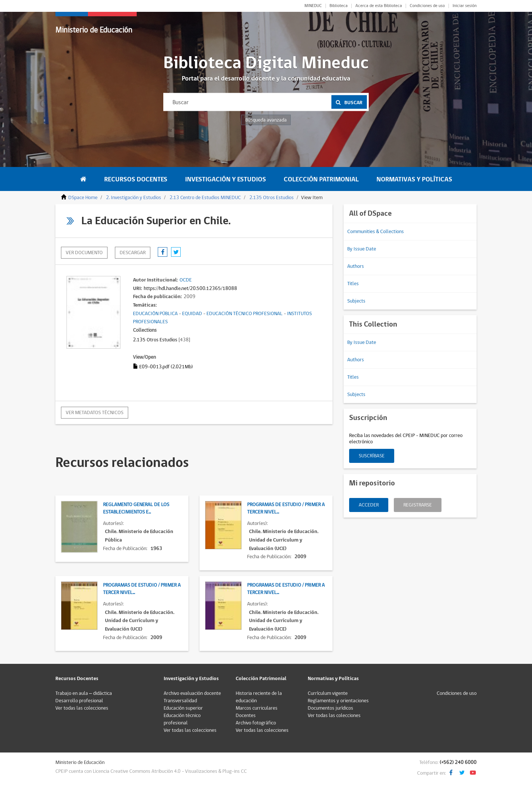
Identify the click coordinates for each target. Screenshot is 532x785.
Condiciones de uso (427, 6)
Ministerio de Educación (94, 30)
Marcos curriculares (257, 708)
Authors (356, 266)
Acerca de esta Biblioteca (379, 6)
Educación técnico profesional (182, 719)
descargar (133, 253)
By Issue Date (362, 249)
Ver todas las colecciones (82, 708)
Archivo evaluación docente (192, 693)
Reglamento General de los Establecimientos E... (136, 508)
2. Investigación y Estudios (134, 198)
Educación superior (183, 708)
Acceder (369, 505)
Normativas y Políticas (414, 179)
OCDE (186, 280)
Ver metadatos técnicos (95, 413)
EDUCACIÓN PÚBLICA (155, 314)
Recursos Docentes (136, 179)
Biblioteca (339, 6)
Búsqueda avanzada (266, 120)
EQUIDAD (192, 314)
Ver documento (84, 253)
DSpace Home (83, 198)
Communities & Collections (376, 232)
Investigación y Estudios (226, 179)
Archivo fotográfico (256, 723)
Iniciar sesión (465, 6)
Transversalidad (180, 701)
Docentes (246, 716)
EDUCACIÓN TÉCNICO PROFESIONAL (245, 314)
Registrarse (418, 505)
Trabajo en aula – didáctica (84, 693)
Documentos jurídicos (330, 708)
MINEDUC (313, 6)
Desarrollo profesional (79, 701)
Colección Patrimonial (321, 179)
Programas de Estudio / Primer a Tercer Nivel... (286, 508)
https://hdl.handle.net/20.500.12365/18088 (190, 289)
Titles (353, 284)
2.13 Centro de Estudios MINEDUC (205, 198)
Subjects (356, 301)
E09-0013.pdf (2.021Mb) (163, 367)
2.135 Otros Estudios (272, 198)
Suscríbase (372, 456)
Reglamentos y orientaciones (338, 701)
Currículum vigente (328, 693)
